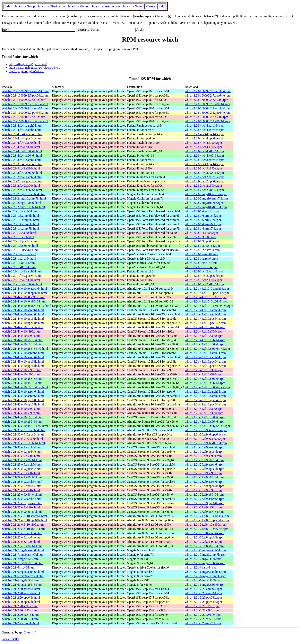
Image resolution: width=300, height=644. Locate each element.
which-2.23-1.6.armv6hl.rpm (203, 216)
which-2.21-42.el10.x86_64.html (23, 417)
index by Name (133, 6)
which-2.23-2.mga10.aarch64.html (24, 194)
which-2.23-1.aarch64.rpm (201, 254)
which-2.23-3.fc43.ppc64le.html (22, 164)
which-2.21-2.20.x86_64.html (21, 615)
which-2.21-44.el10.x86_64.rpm (205, 340)
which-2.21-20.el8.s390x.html (21, 542)
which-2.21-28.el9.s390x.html (21, 490)
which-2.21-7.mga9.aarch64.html (23, 550)
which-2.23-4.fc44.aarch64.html (22, 126)
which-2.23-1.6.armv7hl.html (21, 220)
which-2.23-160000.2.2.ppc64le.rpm (208, 113)
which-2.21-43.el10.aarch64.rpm (205, 353)
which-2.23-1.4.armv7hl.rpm (203, 228)
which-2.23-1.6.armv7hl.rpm (203, 220)
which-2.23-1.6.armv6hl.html (21, 216)
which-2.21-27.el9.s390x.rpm (203, 507)
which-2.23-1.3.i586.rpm (200, 237)
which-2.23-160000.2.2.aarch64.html (25, 108)
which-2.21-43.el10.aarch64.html (23, 353)
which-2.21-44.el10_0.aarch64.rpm (207, 289)
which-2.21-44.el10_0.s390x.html (23, 297)
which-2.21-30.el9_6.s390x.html (23, 439)
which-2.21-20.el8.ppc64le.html (22, 537)
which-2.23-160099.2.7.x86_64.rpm (207, 104)
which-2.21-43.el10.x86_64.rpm (205, 379)
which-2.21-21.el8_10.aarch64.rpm (207, 516)
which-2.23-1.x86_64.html (19, 263)
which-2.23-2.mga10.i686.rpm (204, 203)
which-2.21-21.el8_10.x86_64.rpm (206, 529)
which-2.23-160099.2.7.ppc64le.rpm (208, 95)
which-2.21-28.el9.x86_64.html (22, 495)
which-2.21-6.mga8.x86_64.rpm (205, 585)
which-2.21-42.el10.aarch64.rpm (205, 392)
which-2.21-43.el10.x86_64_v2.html (25, 387)
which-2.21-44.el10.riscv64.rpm (205, 327)
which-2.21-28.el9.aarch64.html (22, 482)
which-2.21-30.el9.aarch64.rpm (204, 447)
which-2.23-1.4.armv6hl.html (21, 224)
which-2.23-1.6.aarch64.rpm (202, 211)
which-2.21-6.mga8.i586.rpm (203, 580)
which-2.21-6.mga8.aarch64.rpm (205, 572)
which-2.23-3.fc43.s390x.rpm (203, 168)
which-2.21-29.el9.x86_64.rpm (204, 477)
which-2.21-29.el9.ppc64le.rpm (204, 469)
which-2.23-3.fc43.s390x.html (21, 168)
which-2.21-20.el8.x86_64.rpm (204, 546)
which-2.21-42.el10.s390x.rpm (204, 409)
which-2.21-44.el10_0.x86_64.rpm (206, 301)
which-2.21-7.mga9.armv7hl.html (23, 555)
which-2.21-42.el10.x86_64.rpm (205, 417)
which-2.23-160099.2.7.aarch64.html (25, 91)
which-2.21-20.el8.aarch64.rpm (204, 533)
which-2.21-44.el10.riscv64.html (23, 327)
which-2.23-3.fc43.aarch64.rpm (205, 160)
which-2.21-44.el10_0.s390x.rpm (206, 297)
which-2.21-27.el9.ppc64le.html (22, 503)
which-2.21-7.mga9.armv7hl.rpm (205, 555)
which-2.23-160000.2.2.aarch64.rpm (208, 108)
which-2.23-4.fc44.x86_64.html (22, 151)
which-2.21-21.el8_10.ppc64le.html (25, 520)
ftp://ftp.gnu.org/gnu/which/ (27, 71)
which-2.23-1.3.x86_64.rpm (202, 246)
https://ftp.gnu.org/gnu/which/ (28, 64)
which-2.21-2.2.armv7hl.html (21, 623)
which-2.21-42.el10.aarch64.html (23, 392)
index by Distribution (51, 6)
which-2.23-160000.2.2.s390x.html (24, 117)
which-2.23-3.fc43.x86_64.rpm (204, 173)
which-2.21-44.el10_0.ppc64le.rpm (207, 293)
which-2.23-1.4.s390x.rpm (201, 233)
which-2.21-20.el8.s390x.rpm (203, 542)
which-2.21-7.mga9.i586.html (21, 559)
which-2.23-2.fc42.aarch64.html (22, 177)
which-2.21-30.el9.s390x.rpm (203, 456)
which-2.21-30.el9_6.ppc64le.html (24, 434)
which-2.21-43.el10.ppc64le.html (23, 361)
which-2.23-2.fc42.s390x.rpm (203, 186)
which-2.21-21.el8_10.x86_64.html (24, 529)
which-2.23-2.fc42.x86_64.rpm (204, 190)
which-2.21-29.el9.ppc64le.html (22, 469)
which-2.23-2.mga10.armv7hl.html (24, 198)
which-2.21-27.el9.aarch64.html (22, 499)
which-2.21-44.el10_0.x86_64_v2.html (27, 306)
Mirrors (150, 6)
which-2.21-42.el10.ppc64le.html (23, 400)
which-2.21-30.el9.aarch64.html (22, 447)
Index (8, 6)
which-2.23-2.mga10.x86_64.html (24, 207)
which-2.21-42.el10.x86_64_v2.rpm (207, 426)
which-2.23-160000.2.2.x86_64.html (25, 121)
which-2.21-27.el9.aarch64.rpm (204, 499)
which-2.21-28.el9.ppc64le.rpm (204, 486)
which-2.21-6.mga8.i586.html (21, 580)
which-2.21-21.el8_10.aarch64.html (25, 516)
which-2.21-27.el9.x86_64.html (22, 512)
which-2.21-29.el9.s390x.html (21, 473)
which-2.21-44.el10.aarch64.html (23, 310)
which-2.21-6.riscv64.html (19, 567)
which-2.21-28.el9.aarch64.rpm (204, 482)
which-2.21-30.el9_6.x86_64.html (24, 443)
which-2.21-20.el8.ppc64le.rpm (204, 537)
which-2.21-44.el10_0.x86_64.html (24, 301)
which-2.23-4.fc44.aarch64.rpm (205, 126)
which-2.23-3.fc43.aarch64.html (22, 160)
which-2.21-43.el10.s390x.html (22, 370)
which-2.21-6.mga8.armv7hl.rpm (205, 576)
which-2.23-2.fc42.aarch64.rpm (205, 177)
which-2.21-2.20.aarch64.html (21, 589)
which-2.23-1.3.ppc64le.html (20, 241)
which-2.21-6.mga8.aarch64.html (23, 572)
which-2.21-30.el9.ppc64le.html (22, 452)
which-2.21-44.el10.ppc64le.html (23, 319)
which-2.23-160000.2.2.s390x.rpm (206, 117)
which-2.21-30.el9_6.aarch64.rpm (206, 430)
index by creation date (106, 6)
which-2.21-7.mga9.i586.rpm (203, 559)
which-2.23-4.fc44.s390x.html (21, 143)
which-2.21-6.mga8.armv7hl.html (23, 576)
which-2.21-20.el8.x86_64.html (22, 546)
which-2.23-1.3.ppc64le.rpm (202, 241)
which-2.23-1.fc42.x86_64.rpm (204, 284)
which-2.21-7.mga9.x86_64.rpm (205, 563)
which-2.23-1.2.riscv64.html (20, 250)
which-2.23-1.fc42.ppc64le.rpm (205, 276)
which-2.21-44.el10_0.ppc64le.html (25, 293)
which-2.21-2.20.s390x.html (20, 606)
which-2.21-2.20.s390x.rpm (202, 606)
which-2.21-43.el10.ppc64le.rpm (205, 361)
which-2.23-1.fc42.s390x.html (21, 280)
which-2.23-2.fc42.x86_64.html (22, 190)
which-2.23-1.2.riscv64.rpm (202, 250)
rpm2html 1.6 (28, 632)
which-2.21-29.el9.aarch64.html (22, 464)
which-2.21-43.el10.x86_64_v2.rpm (207, 387)
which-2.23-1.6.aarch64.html (20, 211)
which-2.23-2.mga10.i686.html (22, 203)
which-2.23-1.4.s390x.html (19, 233)
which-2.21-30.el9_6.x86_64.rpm (206, 443)
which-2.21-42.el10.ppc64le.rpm (205, 400)
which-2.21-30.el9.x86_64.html (22, 460)
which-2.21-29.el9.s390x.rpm (203, 473)
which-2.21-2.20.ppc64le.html (21, 597)
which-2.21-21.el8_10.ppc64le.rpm (207, 520)
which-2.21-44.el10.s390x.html (22, 331)
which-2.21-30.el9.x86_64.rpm (204, 460)
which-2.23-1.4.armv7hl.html (21, 228)
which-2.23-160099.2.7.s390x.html (24, 100)
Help (162, 6)
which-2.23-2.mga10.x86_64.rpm (206, 207)
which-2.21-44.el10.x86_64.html (23, 340)
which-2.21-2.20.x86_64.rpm (203, 615)
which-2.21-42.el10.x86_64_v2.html (25, 426)
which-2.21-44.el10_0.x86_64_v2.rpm (209, 306)
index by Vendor (78, 6)
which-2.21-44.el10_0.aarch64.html (25, 289)
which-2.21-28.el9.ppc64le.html (22, 486)
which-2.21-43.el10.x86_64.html (23, 379)
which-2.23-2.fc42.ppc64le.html (22, 181)
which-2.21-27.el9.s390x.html (21, 507)
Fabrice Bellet (10, 639)
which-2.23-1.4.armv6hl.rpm (203, 224)
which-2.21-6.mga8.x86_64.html (23, 585)
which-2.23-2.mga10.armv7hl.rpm (206, 198)
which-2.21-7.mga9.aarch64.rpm (205, 550)
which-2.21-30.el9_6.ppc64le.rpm (206, 434)
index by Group (25, 6)
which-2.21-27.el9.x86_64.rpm (204, 512)
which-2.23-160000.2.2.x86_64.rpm (207, 121)
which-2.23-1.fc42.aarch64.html (22, 271)
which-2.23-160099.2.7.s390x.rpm (206, 100)
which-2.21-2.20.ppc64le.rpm (203, 597)
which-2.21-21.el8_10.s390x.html (23, 525)
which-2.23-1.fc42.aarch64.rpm (205, 271)
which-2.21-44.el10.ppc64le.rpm (205, 319)
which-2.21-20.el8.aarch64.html (22, 533)
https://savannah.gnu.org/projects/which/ (35, 68)
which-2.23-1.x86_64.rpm (201, 263)
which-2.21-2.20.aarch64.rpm (203, 589)
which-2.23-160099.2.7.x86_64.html (25, 104)
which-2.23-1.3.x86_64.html (20, 246)
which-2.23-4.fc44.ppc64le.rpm (205, 134)
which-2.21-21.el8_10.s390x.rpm (206, 525)
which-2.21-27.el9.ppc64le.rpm (204, 503)
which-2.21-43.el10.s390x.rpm (204, 370)
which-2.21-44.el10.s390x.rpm (204, 331)
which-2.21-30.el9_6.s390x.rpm (205, 439)
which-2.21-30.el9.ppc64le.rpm (204, 452)
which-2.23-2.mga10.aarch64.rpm (206, 194)
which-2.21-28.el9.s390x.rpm (203, 490)
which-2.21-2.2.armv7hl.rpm (203, 623)
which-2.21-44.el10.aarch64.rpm (205, 310)
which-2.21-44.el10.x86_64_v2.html (25, 349)
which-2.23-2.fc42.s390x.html (21, 186)
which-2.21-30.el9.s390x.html (21, 456)
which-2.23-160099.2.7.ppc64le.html (25, 95)
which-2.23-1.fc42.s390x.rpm (203, 280)
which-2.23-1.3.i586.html (18, 237)
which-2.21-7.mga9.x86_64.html (23, 563)
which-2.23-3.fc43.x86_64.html (22, 173)
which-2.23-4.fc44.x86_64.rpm (204, 151)
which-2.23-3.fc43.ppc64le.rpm (205, 164)
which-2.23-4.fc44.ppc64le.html (22, 134)
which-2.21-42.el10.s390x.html (22, 409)
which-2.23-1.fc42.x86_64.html (22, 284)
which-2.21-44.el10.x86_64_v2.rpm (207, 349)
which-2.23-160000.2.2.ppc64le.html (25, 113)
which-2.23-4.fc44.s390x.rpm (203, 143)
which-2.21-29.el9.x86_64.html (22, 477)
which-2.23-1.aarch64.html (19, 254)
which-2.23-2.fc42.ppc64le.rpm (205, 181)
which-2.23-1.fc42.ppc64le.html (22, 276)
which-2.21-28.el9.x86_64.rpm (204, 495)
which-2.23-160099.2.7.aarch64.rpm (208, 91)
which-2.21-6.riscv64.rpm (201, 567)
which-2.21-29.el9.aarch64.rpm (204, 464)
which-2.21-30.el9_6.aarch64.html (24, 430)
